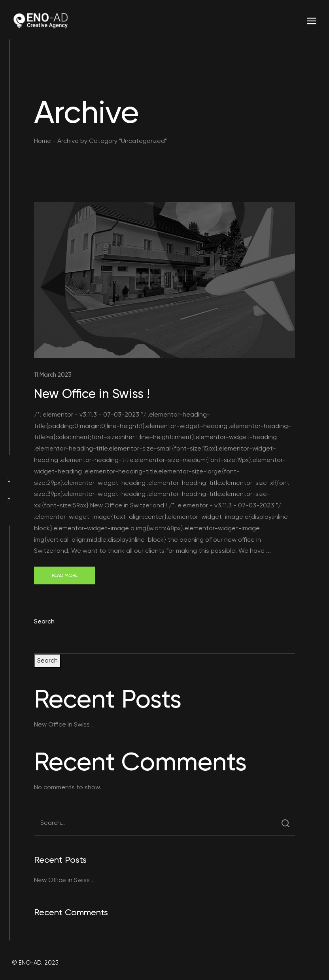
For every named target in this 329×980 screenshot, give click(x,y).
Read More (65, 575)
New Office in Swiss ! (92, 394)
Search (44, 621)
